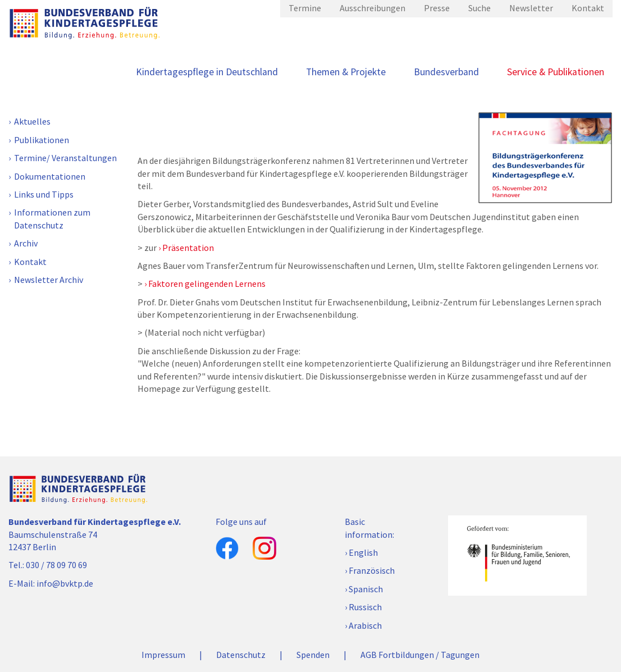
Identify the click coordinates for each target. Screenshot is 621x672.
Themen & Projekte (346, 72)
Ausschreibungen (373, 8)
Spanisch (366, 589)
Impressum (163, 655)
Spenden (313, 655)
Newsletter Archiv (49, 280)
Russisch (365, 607)
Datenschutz (241, 655)
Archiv (26, 243)
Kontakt (588, 8)
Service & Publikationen (556, 72)
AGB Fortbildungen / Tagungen (420, 655)
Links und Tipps (44, 194)
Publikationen (42, 140)
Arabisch (365, 625)
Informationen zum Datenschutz (52, 218)
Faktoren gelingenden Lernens (207, 284)
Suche (480, 8)
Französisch (372, 570)
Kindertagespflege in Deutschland (207, 72)
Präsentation (188, 248)
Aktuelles (32, 121)
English (363, 552)
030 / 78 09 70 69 (56, 565)
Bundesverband (446, 72)
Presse (437, 8)
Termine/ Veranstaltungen (65, 158)
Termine (305, 8)
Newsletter (531, 8)
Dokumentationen (50, 176)
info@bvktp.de (65, 583)
